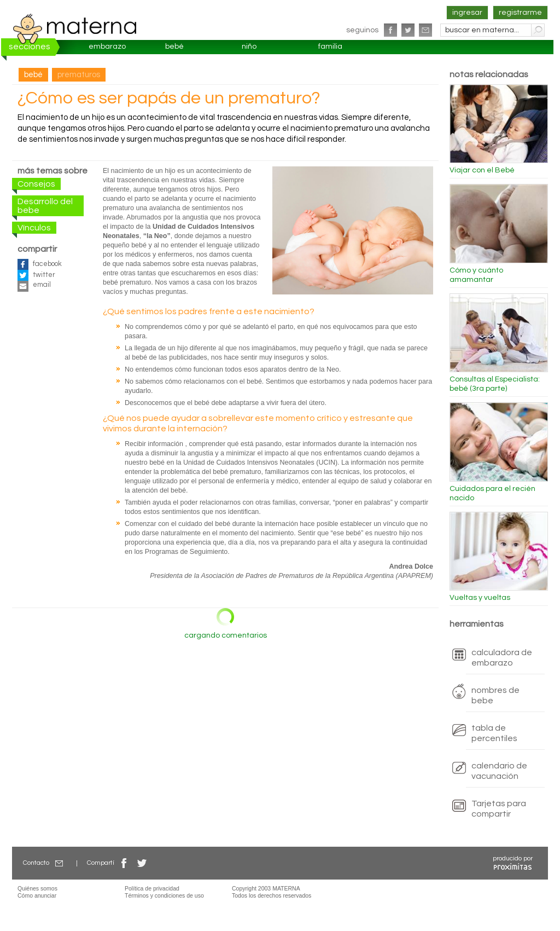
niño (249, 47)
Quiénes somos (37, 888)
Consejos (36, 184)
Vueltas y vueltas (480, 598)
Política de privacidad (152, 888)
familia (330, 47)
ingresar (467, 13)
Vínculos (34, 228)
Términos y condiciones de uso (164, 895)
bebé (174, 47)
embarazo (107, 47)
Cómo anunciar (37, 895)
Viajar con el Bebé (482, 170)
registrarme (520, 13)
